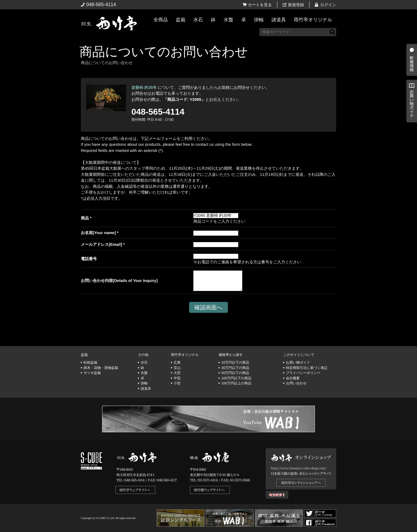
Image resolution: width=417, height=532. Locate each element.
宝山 (177, 368)
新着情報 (410, 94)
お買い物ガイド (410, 136)
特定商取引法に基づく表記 (307, 368)
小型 (177, 383)
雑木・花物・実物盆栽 (101, 368)
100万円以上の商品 (236, 383)
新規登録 (296, 5)
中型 (177, 378)
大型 (177, 373)
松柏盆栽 (90, 362)
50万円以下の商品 (235, 373)
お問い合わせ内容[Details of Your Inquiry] (119, 280)
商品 (85, 218)
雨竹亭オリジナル (313, 20)
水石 (198, 20)
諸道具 (279, 20)
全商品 (161, 20)
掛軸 (259, 20)
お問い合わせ (296, 383)
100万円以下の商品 (236, 378)
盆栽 (181, 20)
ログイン (328, 5)
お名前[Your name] (98, 233)
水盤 (228, 20)
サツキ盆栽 (92, 373)
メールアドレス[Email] (101, 244)
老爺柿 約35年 (144, 87)
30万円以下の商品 (235, 368)
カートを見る (260, 5)
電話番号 (89, 259)
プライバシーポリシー (303, 373)
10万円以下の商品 (235, 362)
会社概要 (293, 378)
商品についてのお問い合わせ (164, 52)
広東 (177, 362)
